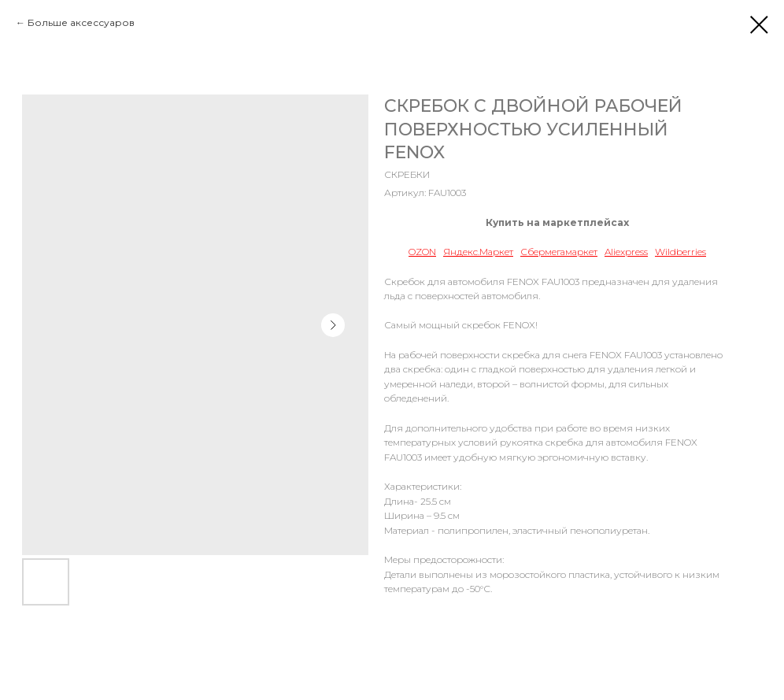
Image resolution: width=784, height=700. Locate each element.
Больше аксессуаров (81, 22)
